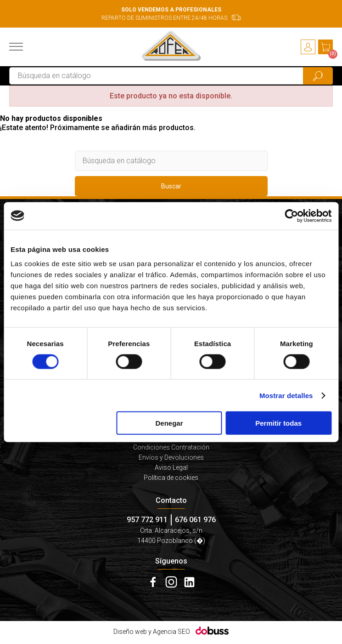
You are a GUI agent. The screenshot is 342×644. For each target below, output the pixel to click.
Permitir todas (278, 423)
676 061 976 (195, 520)
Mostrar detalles (286, 395)
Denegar (169, 423)
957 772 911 (147, 520)
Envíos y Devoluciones (171, 457)
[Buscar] (171, 76)
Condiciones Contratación (171, 447)
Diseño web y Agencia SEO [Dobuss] (152, 632)
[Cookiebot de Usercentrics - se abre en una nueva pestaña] (291, 216)
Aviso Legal (171, 467)
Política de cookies (171, 478)
